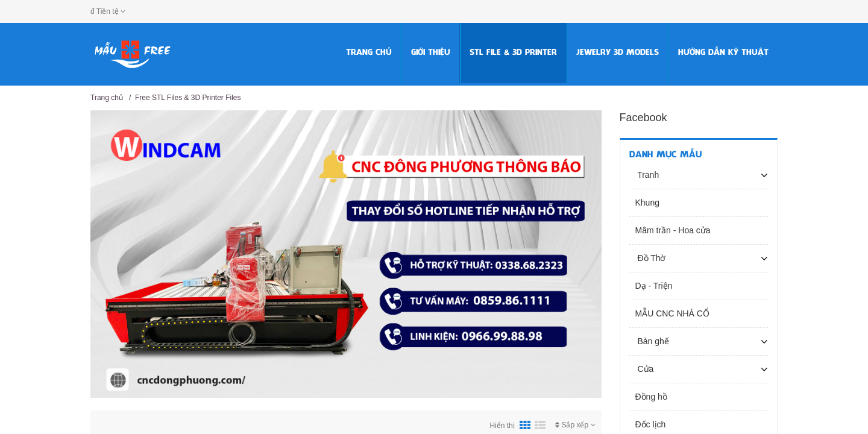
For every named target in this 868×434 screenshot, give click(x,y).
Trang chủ (369, 53)
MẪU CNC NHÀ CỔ (672, 313)
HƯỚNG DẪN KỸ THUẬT (723, 53)
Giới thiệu (431, 53)
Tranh (647, 175)
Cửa (645, 369)
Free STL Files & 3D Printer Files (188, 98)
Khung (647, 203)
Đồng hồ (651, 397)
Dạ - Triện (654, 286)
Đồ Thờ (651, 258)
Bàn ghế (652, 341)
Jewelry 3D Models (618, 53)
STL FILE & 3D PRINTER (513, 53)
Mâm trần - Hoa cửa (673, 230)
